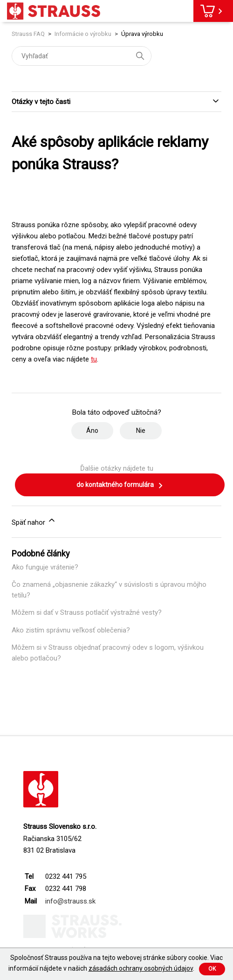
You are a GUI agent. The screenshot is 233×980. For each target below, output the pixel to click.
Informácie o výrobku (83, 34)
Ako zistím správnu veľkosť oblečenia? (71, 630)
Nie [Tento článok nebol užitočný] (141, 431)
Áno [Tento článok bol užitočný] (92, 431)
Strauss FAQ (29, 34)
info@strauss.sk (70, 901)
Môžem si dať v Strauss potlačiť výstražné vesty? (87, 612)
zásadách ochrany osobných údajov (141, 968)
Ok (212, 969)
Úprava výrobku (142, 34)
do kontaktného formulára (120, 486)
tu (94, 359)
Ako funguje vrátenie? (45, 567)
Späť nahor (34, 521)
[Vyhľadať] (82, 56)
